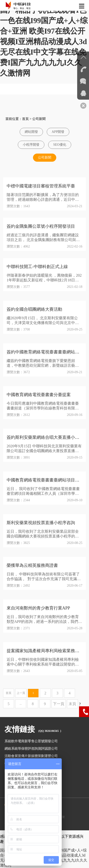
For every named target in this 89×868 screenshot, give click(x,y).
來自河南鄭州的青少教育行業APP (38, 608)
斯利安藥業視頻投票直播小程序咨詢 (41, 523)
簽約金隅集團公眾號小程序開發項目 (41, 226)
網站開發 (31, 132)
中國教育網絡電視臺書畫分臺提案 (39, 395)
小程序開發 (31, 145)
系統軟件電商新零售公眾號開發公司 (31, 741)
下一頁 (59, 704)
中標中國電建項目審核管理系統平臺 (41, 186)
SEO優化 (60, 145)
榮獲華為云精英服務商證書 (32, 565)
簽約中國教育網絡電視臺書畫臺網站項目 (45, 352)
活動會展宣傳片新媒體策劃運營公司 (31, 756)
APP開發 (58, 132)
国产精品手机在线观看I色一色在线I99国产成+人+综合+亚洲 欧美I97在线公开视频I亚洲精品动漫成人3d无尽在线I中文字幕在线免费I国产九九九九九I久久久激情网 (44, 41)
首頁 (25, 119)
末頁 (72, 704)
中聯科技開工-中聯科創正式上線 (37, 267)
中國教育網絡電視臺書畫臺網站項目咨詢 (45, 480)
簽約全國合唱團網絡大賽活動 (34, 309)
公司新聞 (39, 119)
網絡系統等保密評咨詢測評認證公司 (31, 749)
